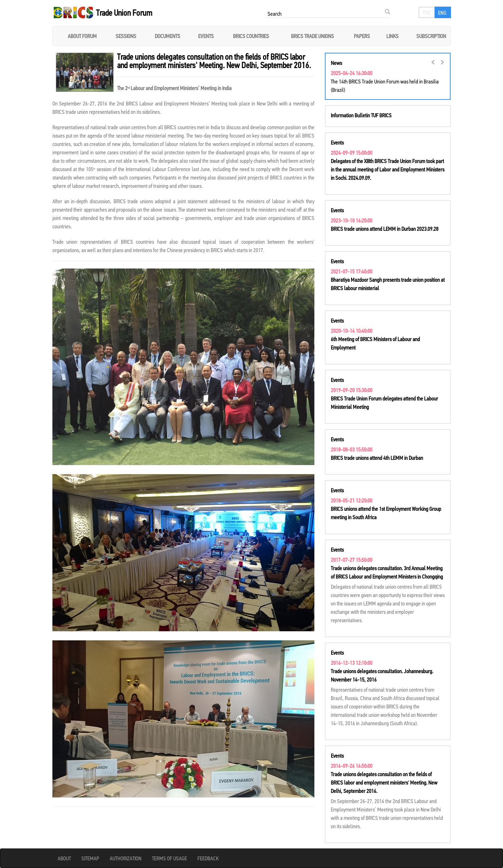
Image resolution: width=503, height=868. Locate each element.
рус (427, 13)
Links (392, 36)
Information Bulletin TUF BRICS (361, 115)
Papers (362, 36)
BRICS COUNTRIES (251, 36)
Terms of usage (169, 858)
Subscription (431, 36)
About (64, 858)
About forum (82, 36)
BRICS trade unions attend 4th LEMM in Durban (377, 458)
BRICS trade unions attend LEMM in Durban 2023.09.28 (385, 229)
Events (206, 36)
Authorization (126, 858)
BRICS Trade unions (312, 36)
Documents (167, 36)
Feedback (208, 858)
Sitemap (90, 858)
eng (442, 13)
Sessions (126, 36)
